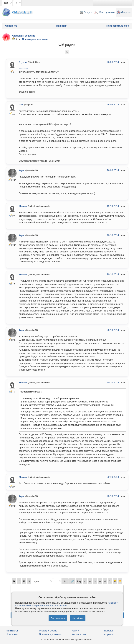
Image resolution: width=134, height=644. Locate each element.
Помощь (109, 631)
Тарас (22, 170)
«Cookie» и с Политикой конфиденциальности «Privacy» (67, 604)
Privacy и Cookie (48, 631)
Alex (21, 105)
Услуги (75, 631)
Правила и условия (50, 634)
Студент (23, 62)
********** (24, 69)
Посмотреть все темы (35, 39)
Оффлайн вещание (24, 36)
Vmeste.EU (22, 12)
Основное (11, 26)
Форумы (109, 634)
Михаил (23, 206)
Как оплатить (79, 634)
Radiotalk (62, 26)
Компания (12, 634)
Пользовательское (118, 26)
